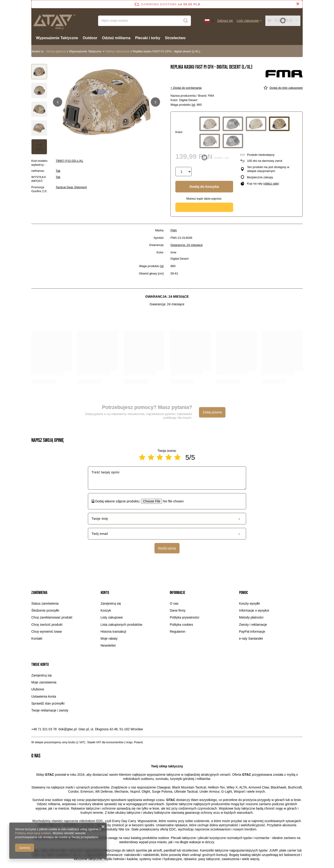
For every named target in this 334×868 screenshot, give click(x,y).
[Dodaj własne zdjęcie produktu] (172, 501)
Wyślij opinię (167, 548)
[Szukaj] (186, 21)
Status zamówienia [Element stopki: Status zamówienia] (45, 603)
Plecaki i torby (148, 38)
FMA (174, 230)
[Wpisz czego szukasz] (145, 21)
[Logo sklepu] (54, 21)
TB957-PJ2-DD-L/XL (69, 161)
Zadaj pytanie (212, 412)
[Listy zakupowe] (249, 21)
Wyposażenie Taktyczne (57, 38)
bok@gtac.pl (67, 729)
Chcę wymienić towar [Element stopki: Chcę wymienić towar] (47, 632)
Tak (58, 171)
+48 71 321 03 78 (44, 729)
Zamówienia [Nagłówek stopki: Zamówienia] (39, 593)
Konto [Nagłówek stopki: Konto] (105, 593)
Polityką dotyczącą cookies (33, 833)
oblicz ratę (271, 183)
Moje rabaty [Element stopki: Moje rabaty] (109, 638)
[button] (58, 102)
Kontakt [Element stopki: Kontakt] (37, 638)
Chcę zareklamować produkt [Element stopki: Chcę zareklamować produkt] (52, 617)
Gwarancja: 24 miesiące (187, 245)
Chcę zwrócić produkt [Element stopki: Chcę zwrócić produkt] (47, 625)
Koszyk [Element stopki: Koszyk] (106, 610)
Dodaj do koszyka (204, 187)
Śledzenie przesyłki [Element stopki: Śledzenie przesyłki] (45, 610)
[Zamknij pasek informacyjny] (298, 4)
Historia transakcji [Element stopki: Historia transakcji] (113, 632)
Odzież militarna (116, 38)
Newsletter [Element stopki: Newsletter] (108, 645)
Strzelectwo (175, 38)
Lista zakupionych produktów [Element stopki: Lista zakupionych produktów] (122, 625)
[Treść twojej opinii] (167, 478)
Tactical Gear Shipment (71, 187)
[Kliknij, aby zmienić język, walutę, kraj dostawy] (209, 21)
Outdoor (90, 38)
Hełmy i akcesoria (117, 51)
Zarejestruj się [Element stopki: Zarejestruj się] (111, 603)
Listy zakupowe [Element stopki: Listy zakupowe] (112, 617)
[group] (106, 102)
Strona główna (56, 51)
